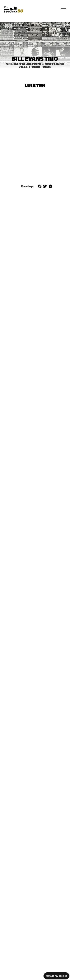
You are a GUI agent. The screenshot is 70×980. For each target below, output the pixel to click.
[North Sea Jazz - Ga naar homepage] (13, 9)
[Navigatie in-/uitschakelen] (63, 9)
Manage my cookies (56, 976)
